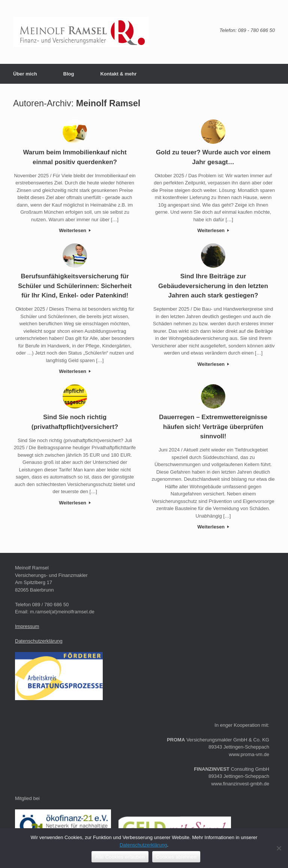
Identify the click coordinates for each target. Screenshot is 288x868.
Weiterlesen (75, 230)
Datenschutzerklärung (39, 641)
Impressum (27, 626)
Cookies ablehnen (176, 857)
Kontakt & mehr (118, 74)
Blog (69, 74)
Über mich (25, 74)
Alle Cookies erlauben (120, 857)
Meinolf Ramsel (108, 103)
